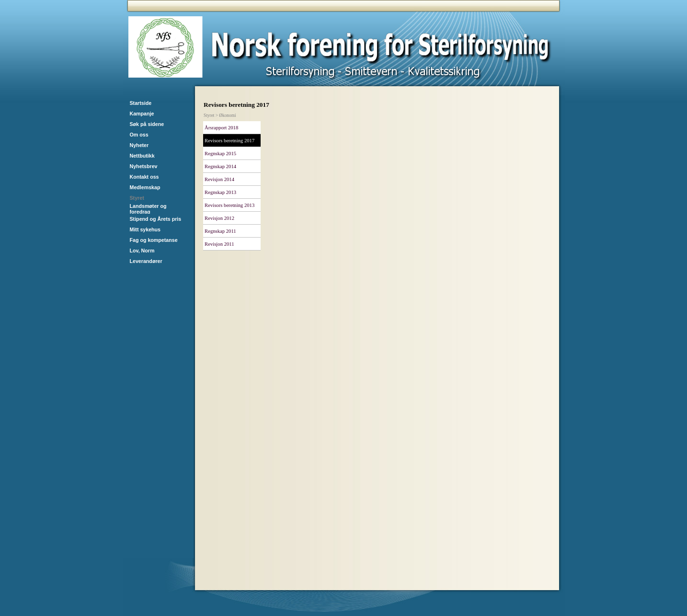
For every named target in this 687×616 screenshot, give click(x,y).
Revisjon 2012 (219, 218)
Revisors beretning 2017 (229, 141)
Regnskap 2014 (220, 166)
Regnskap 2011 (220, 231)
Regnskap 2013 (220, 192)
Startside (141, 103)
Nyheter (139, 145)
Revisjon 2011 (219, 244)
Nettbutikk (142, 156)
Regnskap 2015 (220, 154)
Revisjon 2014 (219, 179)
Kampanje (142, 114)
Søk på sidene (147, 124)
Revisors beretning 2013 (229, 205)
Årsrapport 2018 (221, 128)
